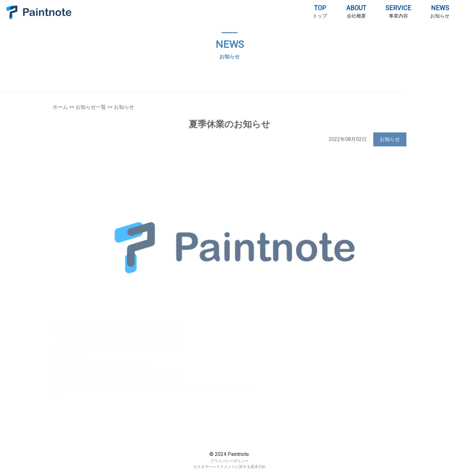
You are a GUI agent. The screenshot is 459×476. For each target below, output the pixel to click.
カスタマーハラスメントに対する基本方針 (229, 467)
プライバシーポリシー (229, 461)
